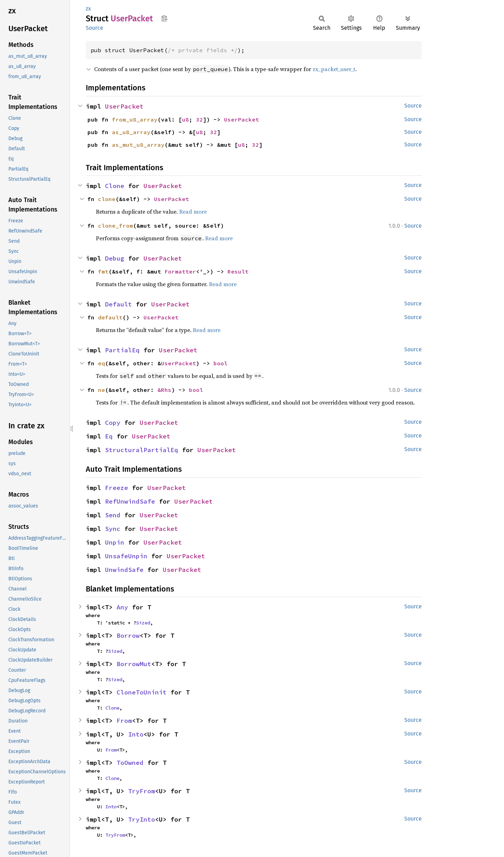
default (110, 317)
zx (88, 9)
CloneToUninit (142, 692)
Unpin (115, 542)
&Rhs (164, 390)
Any (122, 607)
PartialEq (122, 350)
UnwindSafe (124, 570)
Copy (113, 423)
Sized (143, 623)
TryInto (142, 819)
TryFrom (142, 791)
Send (113, 515)
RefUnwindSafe (130, 501)
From (124, 721)
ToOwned (130, 763)
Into (136, 734)
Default (118, 304)
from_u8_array (135, 119)
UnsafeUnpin (126, 556)
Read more (193, 212)
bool (220, 363)
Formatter (180, 271)
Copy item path (164, 18)
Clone (115, 186)
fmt (103, 271)
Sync (113, 529)
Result (238, 271)
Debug (115, 258)
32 (199, 119)
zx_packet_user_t (334, 69)
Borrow (128, 635)
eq (101, 363)
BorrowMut (134, 664)
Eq (109, 436)
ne (101, 390)
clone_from (115, 226)
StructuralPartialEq (142, 450)
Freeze (117, 488)
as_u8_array (131, 132)
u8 (185, 119)
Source (94, 28)
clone (107, 199)
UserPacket (124, 106)
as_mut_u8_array (138, 145)
